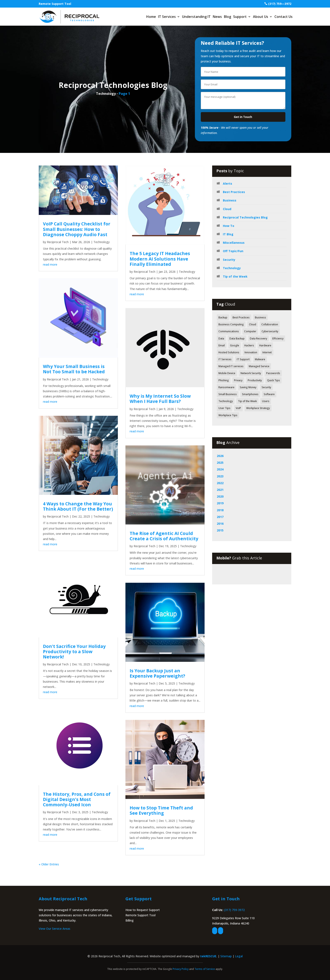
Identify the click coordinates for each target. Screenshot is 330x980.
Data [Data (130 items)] (221, 338)
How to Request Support (143, 910)
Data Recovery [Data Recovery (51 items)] (258, 338)
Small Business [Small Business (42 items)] (228, 394)
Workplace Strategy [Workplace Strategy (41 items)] (258, 408)
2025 (220, 463)
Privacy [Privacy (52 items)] (238, 380)
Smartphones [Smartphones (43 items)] (250, 394)
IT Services (167, 17)
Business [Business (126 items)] (260, 317)
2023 (220, 476)
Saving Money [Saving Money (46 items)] (248, 387)
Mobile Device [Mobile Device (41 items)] (227, 373)
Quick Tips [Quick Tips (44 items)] (273, 380)
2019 (220, 503)
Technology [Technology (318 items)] (226, 401)
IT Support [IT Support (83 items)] (243, 359)
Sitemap (226, 956)
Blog (228, 17)
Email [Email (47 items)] (222, 345)
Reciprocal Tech (58, 242)
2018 (220, 510)
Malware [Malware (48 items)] (260, 359)
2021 (220, 490)
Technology (102, 242)
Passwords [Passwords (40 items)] (273, 373)
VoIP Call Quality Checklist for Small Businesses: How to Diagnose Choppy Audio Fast (77, 229)
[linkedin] (221, 931)
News (217, 17)
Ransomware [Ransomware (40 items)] (226, 387)
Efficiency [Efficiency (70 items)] (278, 338)
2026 (220, 456)
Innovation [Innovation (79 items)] (251, 352)
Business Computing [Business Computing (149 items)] (231, 324)
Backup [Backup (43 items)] (223, 317)
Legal (239, 956)
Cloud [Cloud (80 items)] (253, 324)
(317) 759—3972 (280, 4)
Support (240, 17)
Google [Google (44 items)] (235, 345)
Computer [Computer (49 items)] (250, 331)
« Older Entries (49, 864)
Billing (130, 920)
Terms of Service (205, 969)
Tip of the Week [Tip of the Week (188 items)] (247, 401)
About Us (261, 17)
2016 (220, 524)
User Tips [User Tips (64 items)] (224, 408)
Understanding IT (196, 17)
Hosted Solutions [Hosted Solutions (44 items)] (229, 352)
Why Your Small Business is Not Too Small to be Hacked (74, 369)
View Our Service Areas (55, 929)
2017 (220, 517)
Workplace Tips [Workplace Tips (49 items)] (228, 415)
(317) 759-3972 (234, 910)
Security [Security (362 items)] (266, 387)
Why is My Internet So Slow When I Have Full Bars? (160, 399)
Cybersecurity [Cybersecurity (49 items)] (270, 331)
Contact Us (283, 17)
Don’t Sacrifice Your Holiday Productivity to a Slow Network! (74, 652)
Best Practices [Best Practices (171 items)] (241, 317)
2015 (220, 530)
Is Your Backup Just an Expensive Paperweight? (157, 673)
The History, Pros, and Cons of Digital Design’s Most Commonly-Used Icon (77, 799)
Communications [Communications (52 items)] (229, 331)
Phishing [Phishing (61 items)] (224, 380)
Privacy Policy (181, 969)
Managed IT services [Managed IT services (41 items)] (231, 366)
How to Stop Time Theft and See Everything (161, 810)
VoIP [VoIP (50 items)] (238, 408)
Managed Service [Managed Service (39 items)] (259, 366)
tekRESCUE (208, 956)
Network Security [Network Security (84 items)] (251, 373)
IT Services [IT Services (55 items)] (225, 359)
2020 (220, 496)
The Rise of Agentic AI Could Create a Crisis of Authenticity (164, 536)
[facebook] (215, 931)
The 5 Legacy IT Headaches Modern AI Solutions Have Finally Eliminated (160, 259)
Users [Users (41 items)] (266, 401)
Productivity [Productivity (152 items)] (255, 380)
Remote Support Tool (55, 4)
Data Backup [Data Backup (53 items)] (237, 338)
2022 (220, 483)
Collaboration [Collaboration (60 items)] (270, 324)
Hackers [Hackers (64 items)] (249, 345)
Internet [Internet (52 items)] (267, 352)
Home (151, 17)
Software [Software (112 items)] (269, 394)
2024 (220, 469)
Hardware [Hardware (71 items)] (265, 345)
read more (50, 264)
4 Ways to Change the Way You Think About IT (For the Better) (78, 506)
